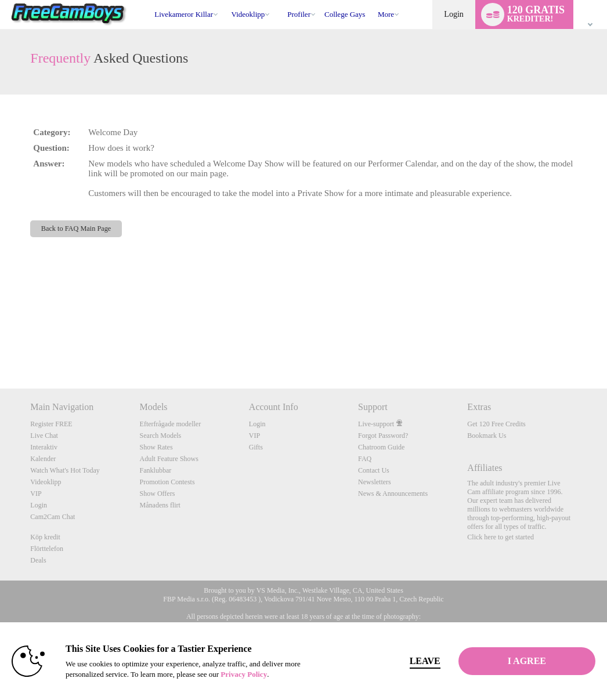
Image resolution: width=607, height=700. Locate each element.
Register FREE (51, 424)
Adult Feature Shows (169, 459)
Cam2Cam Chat (53, 517)
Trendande (226, 0)
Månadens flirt (160, 505)
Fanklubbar (156, 470)
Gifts (256, 447)
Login (454, 14)
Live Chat (44, 436)
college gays (345, 14)
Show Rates (156, 447)
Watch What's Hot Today (65, 470)
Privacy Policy (244, 674)
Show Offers (158, 494)
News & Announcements (393, 494)
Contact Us (374, 470)
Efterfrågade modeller (171, 424)
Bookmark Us (487, 436)
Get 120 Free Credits (496, 424)
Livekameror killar (184, 14)
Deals (38, 560)
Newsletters (375, 482)
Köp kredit (45, 537)
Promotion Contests (167, 482)
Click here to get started (501, 537)
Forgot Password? (383, 436)
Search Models (161, 436)
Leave (425, 661)
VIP (36, 494)
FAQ (365, 459)
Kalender (43, 459)
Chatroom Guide (381, 447)
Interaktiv (44, 447)
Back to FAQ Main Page (76, 229)
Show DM (0, 345)
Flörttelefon (47, 549)
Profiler (299, 14)
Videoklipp (248, 14)
